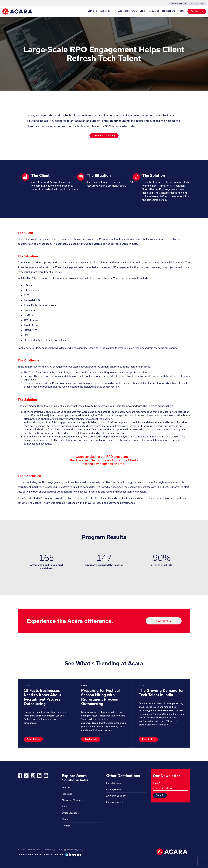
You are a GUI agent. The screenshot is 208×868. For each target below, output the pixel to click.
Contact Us (197, 11)
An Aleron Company (116, 796)
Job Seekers (168, 11)
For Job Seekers (178, 3)
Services (92, 11)
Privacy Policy (49, 850)
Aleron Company (54, 855)
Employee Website (116, 802)
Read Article (33, 739)
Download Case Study (104, 136)
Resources (153, 11)
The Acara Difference (125, 11)
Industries (105, 11)
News (65, 819)
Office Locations (70, 813)
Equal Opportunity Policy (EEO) (70, 850)
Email (157, 783)
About (181, 11)
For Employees (197, 3)
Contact (66, 826)
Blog (142, 11)
